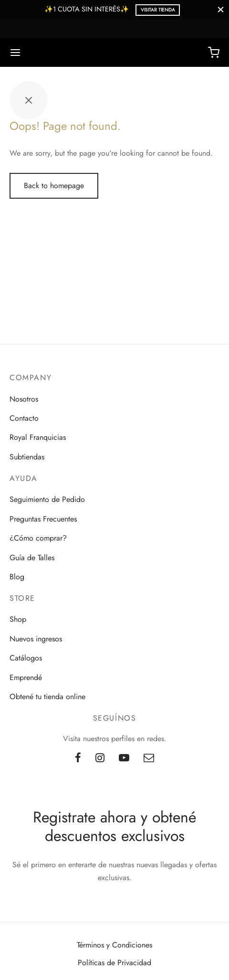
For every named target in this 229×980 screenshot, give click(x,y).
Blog (17, 577)
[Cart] (214, 53)
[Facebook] (78, 758)
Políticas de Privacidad (114, 963)
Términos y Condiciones (114, 945)
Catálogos (26, 658)
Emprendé (26, 677)
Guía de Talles (32, 558)
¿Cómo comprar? (38, 538)
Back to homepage (54, 186)
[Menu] (15, 53)
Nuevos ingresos (36, 639)
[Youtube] (124, 758)
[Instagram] (100, 758)
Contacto (24, 418)
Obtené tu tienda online (47, 697)
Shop (18, 619)
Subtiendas (27, 457)
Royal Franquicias (38, 437)
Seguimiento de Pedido (47, 499)
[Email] (149, 758)
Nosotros (24, 399)
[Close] (221, 9)
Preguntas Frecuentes (43, 519)
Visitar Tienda (158, 10)
